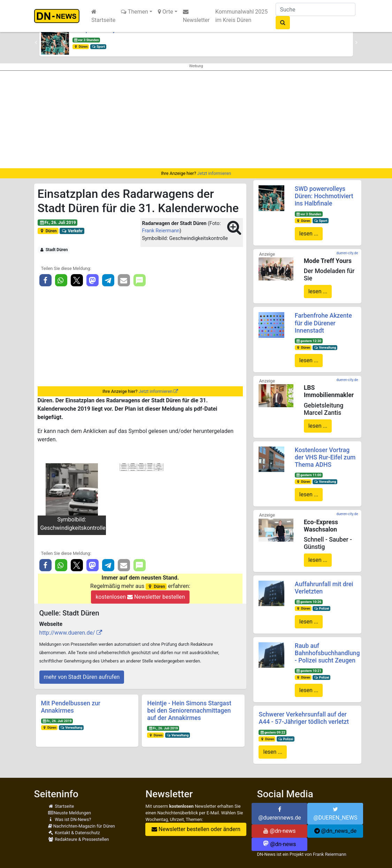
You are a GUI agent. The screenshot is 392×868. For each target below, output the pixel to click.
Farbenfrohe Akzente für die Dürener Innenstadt (323, 323)
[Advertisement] (196, 119)
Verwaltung (71, 727)
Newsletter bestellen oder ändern (196, 829)
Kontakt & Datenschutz (74, 833)
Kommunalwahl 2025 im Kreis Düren (242, 16)
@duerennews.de (280, 814)
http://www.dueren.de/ (67, 633)
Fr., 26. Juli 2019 (57, 223)
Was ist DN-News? (70, 819)
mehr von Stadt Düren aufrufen (82, 677)
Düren (80, 46)
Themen (134, 12)
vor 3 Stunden (86, 40)
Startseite (103, 16)
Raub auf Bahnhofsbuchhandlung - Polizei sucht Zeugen (327, 653)
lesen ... (309, 234)
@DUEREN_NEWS (335, 814)
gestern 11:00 (309, 475)
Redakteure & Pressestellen (79, 839)
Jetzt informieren (214, 173)
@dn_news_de (336, 831)
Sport (98, 46)
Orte (166, 12)
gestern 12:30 (309, 341)
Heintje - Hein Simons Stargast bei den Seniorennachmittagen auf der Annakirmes (189, 711)
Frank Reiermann (161, 231)
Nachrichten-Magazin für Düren (82, 826)
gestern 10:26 (309, 602)
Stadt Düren (53, 250)
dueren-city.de (347, 253)
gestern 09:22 (272, 732)
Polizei (322, 608)
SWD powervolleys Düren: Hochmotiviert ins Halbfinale (324, 196)
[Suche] (316, 9)
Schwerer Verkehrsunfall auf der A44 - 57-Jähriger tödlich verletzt (304, 718)
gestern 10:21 (309, 671)
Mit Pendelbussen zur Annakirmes (71, 707)
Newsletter (196, 16)
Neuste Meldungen (70, 813)
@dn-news (279, 831)
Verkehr (72, 231)
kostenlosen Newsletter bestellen (140, 597)
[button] (36, 42)
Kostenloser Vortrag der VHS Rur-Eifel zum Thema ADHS (325, 457)
